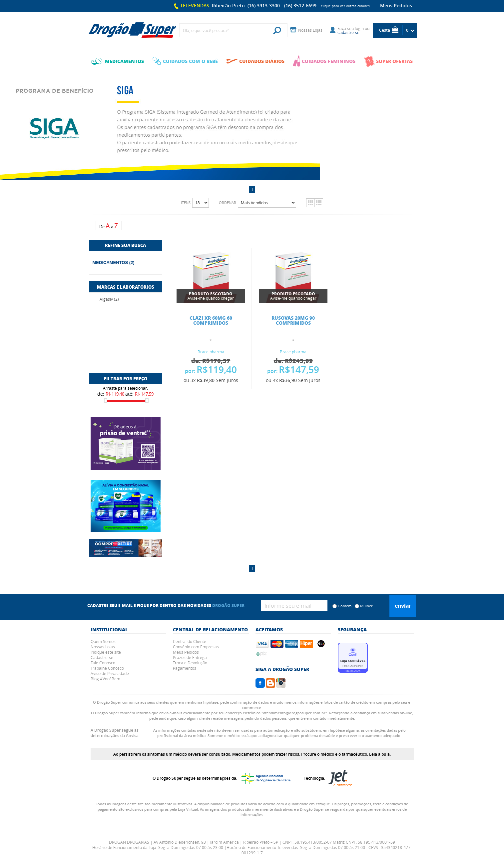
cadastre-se (348, 32)
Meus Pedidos (396, 5)
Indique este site (106, 652)
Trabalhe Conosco (107, 668)
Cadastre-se (102, 657)
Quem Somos (103, 641)
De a (109, 226)
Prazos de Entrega (190, 657)
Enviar (403, 606)
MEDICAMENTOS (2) (114, 262)
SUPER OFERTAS (388, 61)
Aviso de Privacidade (110, 673)
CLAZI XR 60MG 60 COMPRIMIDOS (211, 320)
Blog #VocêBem (105, 679)
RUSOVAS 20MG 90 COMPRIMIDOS (293, 320)
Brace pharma (211, 352)
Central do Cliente (190, 641)
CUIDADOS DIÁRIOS (255, 61)
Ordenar (228, 202)
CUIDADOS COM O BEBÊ (185, 61)
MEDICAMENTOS (118, 61)
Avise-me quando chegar (211, 296)
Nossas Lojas (103, 647)
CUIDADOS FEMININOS (324, 61)
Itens (186, 202)
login (359, 28)
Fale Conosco (103, 663)
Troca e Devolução (190, 663)
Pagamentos (185, 668)
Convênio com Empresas (196, 647)
